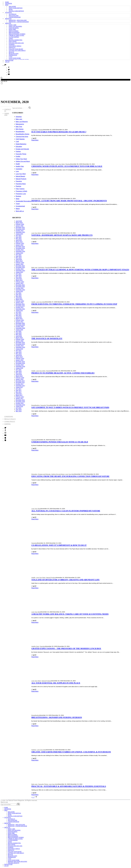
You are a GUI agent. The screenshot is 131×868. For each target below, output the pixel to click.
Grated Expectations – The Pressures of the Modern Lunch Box (66, 648)
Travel (18, 204)
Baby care (13, 25)
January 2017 (20, 398)
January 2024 (20, 264)
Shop (7, 5)
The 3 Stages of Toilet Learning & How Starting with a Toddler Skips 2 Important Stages (80, 270)
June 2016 (19, 410)
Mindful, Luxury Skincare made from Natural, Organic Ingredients (69, 201)
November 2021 (20, 306)
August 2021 (19, 310)
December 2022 (20, 285)
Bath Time (12, 29)
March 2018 (19, 376)
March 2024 (19, 261)
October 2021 (20, 307)
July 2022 (19, 293)
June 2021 (19, 314)
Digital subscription (16, 11)
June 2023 (19, 275)
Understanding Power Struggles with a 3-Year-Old (60, 442)
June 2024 (19, 256)
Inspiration (13, 55)
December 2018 (20, 362)
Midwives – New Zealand (18, 20)
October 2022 (20, 288)
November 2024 (20, 248)
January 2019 (20, 360)
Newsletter (9, 60)
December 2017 (20, 381)
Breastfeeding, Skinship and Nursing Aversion (57, 717)
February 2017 (20, 397)
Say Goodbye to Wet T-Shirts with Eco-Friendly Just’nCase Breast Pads (70, 407)
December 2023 (20, 266)
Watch (18, 209)
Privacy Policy (10, 419)
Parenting (48, 267)
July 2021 (19, 312)
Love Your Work (15, 58)
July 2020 (19, 331)
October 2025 (20, 231)
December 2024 (20, 247)
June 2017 (19, 390)
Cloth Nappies (14, 37)
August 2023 (19, 272)
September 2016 (20, 405)
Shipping (7, 424)
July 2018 (19, 370)
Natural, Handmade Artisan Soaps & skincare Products (62, 235)
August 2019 (19, 349)
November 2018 (20, 363)
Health (11, 52)
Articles (8, 23)
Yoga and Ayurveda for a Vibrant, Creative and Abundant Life (65, 580)
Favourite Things (15, 46)
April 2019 (19, 355)
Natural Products (47, 199)
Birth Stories (14, 31)
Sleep (18, 199)
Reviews (18, 196)
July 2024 (19, 255)
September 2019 (20, 347)
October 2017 (20, 384)
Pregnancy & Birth (21, 191)
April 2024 (19, 259)
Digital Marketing (16, 40)
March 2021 (19, 318)
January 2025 (20, 245)
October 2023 (20, 269)
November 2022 (20, 287)
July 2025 (19, 235)
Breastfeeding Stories (17, 34)
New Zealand (14, 16)
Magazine (12, 6)
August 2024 (19, 253)
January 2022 (20, 302)
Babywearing (14, 28)
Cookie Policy (10, 421)
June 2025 (19, 237)
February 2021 (20, 320)
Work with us (20, 211)
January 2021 (20, 322)
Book (11, 10)
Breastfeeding (14, 32)
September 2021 (20, 309)
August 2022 (19, 291)
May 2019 (19, 354)
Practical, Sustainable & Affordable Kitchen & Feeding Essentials (69, 786)
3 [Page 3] (34, 797)
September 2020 (20, 328)
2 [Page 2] (33, 797)
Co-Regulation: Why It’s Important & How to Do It (59, 545)
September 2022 (20, 290)
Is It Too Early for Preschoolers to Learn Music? (59, 132)
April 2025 (19, 240)
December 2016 (20, 400)
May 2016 (19, 411)
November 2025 (20, 229)
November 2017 (20, 382)
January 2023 (20, 283)
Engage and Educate (16, 43)
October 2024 (20, 250)
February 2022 (20, 301)
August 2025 (19, 234)
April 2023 (19, 279)
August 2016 (19, 406)
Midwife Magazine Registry (19, 60)
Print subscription (16, 8)
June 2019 (19, 352)
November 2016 (20, 402)
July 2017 (19, 389)
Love (11, 57)
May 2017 (19, 392)
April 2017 (19, 394)
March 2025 (19, 242)
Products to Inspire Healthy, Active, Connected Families (63, 373)
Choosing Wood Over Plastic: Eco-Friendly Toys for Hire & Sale (67, 166)
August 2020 (19, 330)
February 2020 (20, 339)
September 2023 (20, 271)
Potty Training (20, 189)
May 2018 (19, 373)
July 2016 (19, 408)
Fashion (12, 44)
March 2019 (19, 357)
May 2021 (19, 315)
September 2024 (20, 251)
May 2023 (19, 277)
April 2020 (19, 336)
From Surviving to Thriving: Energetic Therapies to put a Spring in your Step (74, 304)
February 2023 (20, 282)
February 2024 (20, 263)
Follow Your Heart (16, 49)
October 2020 (20, 326)
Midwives (8, 19)
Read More (35, 140)
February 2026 (20, 224)
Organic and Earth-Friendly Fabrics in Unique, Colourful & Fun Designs (71, 752)
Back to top (4, 802)
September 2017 (20, 386)
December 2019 (20, 342)
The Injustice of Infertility (47, 338)
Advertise (9, 4)
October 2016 (20, 403)
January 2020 (20, 341)
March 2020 (19, 338)
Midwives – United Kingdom (19, 22)
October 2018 (20, 365)
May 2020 (19, 334)
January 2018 (20, 379)
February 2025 (20, 243)
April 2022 (19, 298)
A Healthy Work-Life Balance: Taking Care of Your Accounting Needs (70, 614)
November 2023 (20, 267)
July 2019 (19, 350)
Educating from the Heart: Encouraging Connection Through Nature (70, 476)
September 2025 (20, 232)
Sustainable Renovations (24, 201)
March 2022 (19, 299)
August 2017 (19, 387)
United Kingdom (15, 17)
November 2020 (20, 325)
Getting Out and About (17, 51)
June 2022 (19, 294)
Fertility (12, 48)
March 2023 (19, 280)
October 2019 (20, 346)
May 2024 (19, 258)
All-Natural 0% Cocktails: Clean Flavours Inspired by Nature (66, 511)
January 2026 (20, 226)
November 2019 (20, 344)
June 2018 (19, 371)
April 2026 (19, 221)
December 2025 (20, 227)
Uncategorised (20, 206)
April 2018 (19, 374)
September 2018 (20, 366)
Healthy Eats (14, 54)
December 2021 (20, 304)
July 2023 (19, 274)
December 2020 (20, 323)
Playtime (41, 130)
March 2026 (19, 223)
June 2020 (19, 333)
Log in (7, 62)
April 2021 (19, 317)
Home (7, 2)
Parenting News (21, 184)
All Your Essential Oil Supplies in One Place (56, 683)
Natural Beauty (20, 176)
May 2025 (19, 239)
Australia (13, 14)
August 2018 (19, 368)
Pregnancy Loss (21, 194)
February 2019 (20, 358)
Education (13, 41)
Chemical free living (17, 35)
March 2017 (19, 395)
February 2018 (20, 378)
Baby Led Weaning (15, 26)
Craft (11, 38)
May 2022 (19, 296)
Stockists (8, 13)
